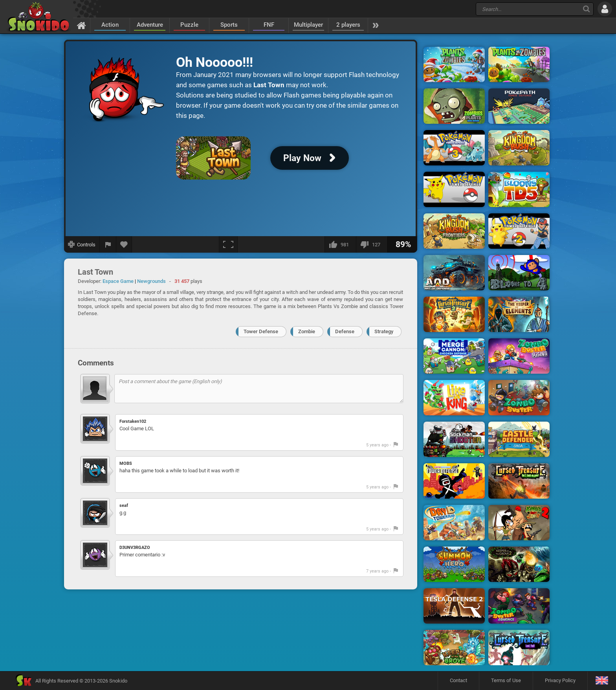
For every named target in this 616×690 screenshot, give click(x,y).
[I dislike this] (372, 244)
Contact (458, 680)
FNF (269, 25)
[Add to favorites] (124, 244)
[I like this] (340, 244)
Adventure (150, 25)
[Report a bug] (108, 244)
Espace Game (118, 281)
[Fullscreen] (228, 244)
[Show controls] (82, 244)
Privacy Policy (560, 680)
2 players (348, 25)
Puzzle (189, 25)
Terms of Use (506, 680)
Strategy (384, 331)
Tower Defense (261, 331)
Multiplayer (308, 25)
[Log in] (605, 9)
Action (110, 25)
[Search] (586, 9)
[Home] (82, 25)
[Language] (602, 681)
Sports (229, 25)
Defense (345, 331)
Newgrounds (151, 281)
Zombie (307, 331)
